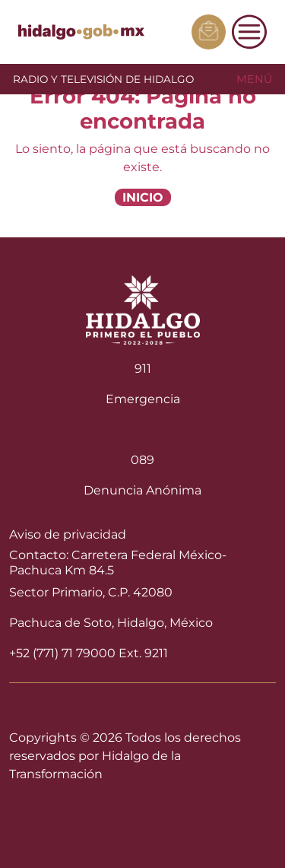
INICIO (143, 197)
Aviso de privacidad (68, 534)
